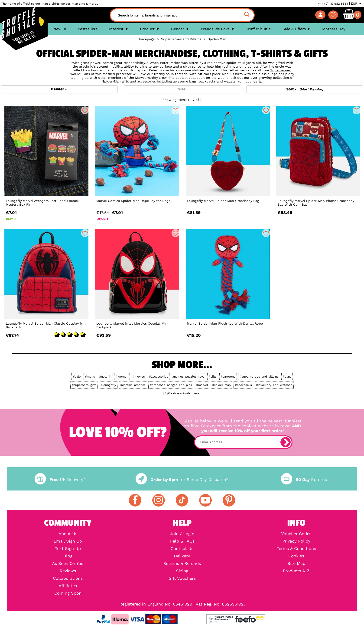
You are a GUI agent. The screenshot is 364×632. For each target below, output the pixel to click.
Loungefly (253, 81)
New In (60, 29)
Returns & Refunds (182, 563)
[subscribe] (286, 442)
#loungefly (108, 385)
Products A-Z (296, 571)
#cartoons (228, 377)
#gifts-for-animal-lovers (182, 393)
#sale (77, 377)
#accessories (159, 377)
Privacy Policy (296, 541)
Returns (304, 479)
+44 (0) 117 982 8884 (333, 4)
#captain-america (133, 385)
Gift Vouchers (182, 578)
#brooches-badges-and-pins (171, 385)
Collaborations (68, 578)
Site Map (296, 563)
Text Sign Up (68, 549)
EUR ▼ (356, 3)
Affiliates (68, 586)
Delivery (182, 556)
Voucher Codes (296, 534)
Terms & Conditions (296, 549)
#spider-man (221, 385)
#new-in (105, 377)
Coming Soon (68, 593)
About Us (68, 534)
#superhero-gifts (84, 385)
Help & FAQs (182, 541)
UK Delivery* (60, 479)
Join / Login (182, 534)
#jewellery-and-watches (274, 385)
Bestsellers (88, 29)
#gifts (213, 377)
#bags (287, 377)
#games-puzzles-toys (188, 377)
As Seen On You (68, 563)
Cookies (296, 556)
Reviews (68, 571)
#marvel (202, 385)
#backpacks (243, 385)
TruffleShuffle (258, 29)
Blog (68, 556)
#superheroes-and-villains (259, 377)
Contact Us (182, 549)
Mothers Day (334, 29)
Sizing (182, 571)
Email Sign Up (68, 541)
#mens (90, 377)
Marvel (140, 78)
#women (122, 377)
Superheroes (280, 70)
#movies (139, 377)
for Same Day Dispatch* (182, 479)
